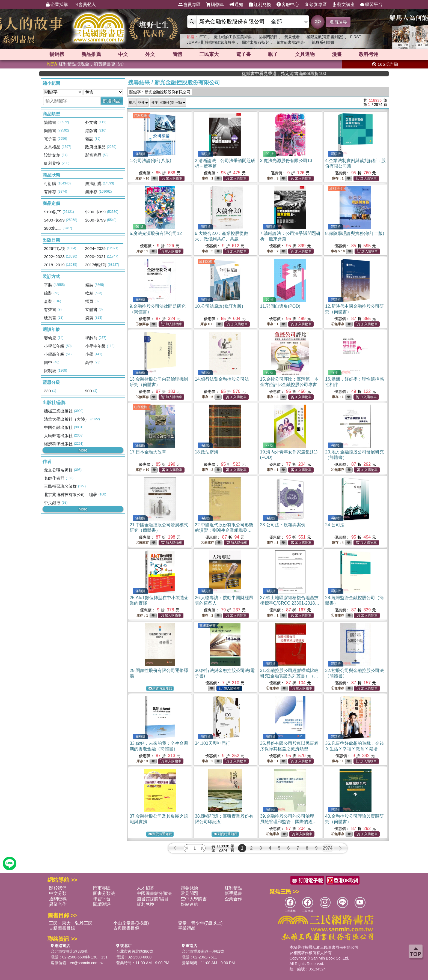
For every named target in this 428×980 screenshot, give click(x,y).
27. (290, 603)
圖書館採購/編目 (153, 899)
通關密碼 (58, 899)
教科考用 (369, 54)
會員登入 (85, 5)
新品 (91, 54)
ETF (203, 37)
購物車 (215, 5)
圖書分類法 (104, 893)
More (83, 450)
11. (280, 306)
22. (224, 530)
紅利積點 (233, 888)
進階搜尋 (338, 22)
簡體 (177, 54)
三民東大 (209, 54)
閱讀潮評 (102, 904)
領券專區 (316, 5)
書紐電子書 (207, 626)
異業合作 (58, 904)
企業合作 (233, 899)
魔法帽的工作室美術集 (233, 37)
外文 (150, 54)
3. (286, 161)
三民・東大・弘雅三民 (71, 923)
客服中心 (288, 5)
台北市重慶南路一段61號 (203, 951)
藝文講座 (343, 5)
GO (318, 21)
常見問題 (189, 893)
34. (212, 743)
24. (335, 525)
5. (156, 233)
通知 (236, 5)
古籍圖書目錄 (62, 928)
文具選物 (305, 54)
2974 (328, 848)
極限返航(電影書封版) (325, 37)
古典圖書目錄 (126, 928)
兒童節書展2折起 (291, 42)
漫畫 (337, 54)
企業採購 (57, 5)
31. (289, 676)
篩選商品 (112, 101)
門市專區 (102, 888)
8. (355, 233)
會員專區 (189, 5)
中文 (123, 54)
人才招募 (145, 888)
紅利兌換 (260, 5)
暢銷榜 (57, 54)
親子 (273, 54)
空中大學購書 (194, 899)
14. (222, 379)
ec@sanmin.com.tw (87, 963)
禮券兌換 (189, 888)
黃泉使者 (292, 37)
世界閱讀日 (268, 37)
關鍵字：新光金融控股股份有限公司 (160, 92)
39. (289, 822)
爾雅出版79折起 (256, 42)
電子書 (243, 54)
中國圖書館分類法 (154, 893)
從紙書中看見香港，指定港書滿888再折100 (327, 74)
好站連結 (189, 904)
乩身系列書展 (323, 42)
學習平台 (371, 5)
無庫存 (142, 324)
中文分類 (58, 893)
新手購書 (233, 893)
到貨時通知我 (160, 688)
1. (150, 161)
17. (148, 452)
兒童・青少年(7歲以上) (200, 923)
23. (283, 525)
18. (207, 452)
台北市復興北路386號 (69, 951)
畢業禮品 (187, 928)
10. (219, 306)
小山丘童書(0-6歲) (131, 923)
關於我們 (58, 888)
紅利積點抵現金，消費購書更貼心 (86, 64)
